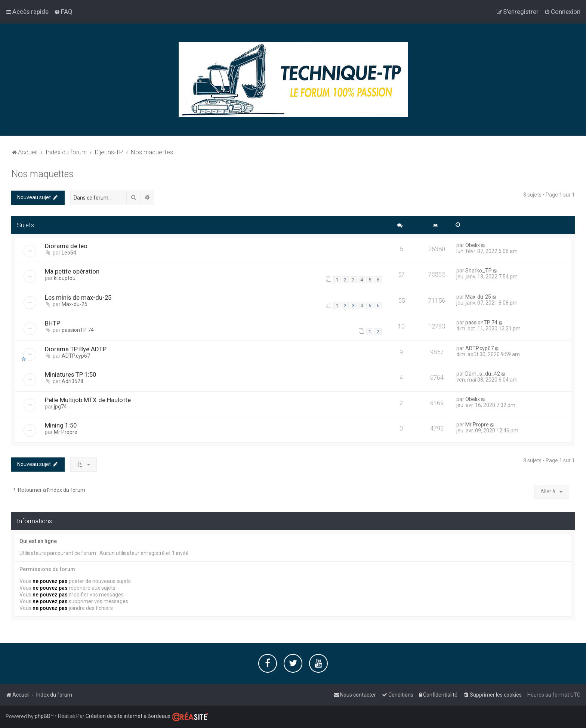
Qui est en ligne (38, 541)
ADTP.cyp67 (76, 356)
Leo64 (69, 253)
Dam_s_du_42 (483, 374)
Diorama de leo (66, 246)
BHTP (53, 323)
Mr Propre (66, 432)
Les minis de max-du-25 (78, 297)
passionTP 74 (78, 330)
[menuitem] (63, 12)
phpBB (43, 716)
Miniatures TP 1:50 (70, 374)
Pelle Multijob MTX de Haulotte (88, 400)
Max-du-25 (75, 304)
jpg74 (60, 407)
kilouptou (65, 278)
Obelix (473, 245)
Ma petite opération (72, 271)
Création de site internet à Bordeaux (128, 716)
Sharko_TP (479, 271)
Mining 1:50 (61, 425)
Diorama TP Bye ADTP (76, 349)
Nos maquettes (42, 174)
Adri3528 (73, 381)
